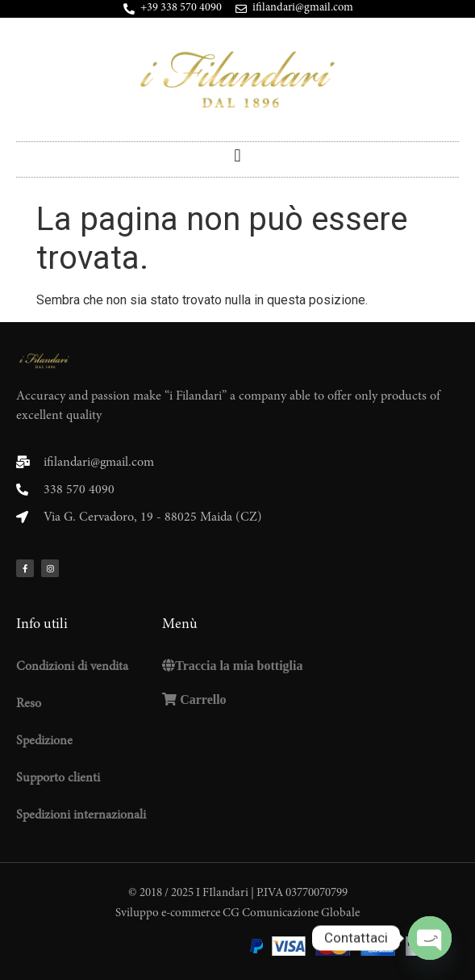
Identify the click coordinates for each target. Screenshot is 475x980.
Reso (29, 704)
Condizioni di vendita (72, 667)
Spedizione (44, 741)
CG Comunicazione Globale (291, 913)
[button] (237, 155)
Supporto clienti (58, 778)
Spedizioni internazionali (81, 815)
